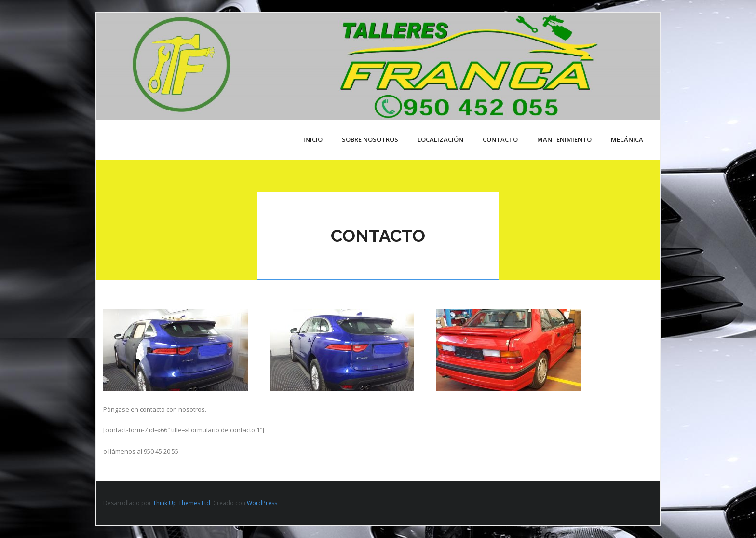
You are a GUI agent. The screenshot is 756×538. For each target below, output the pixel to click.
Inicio (313, 139)
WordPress (262, 503)
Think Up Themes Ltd (182, 503)
